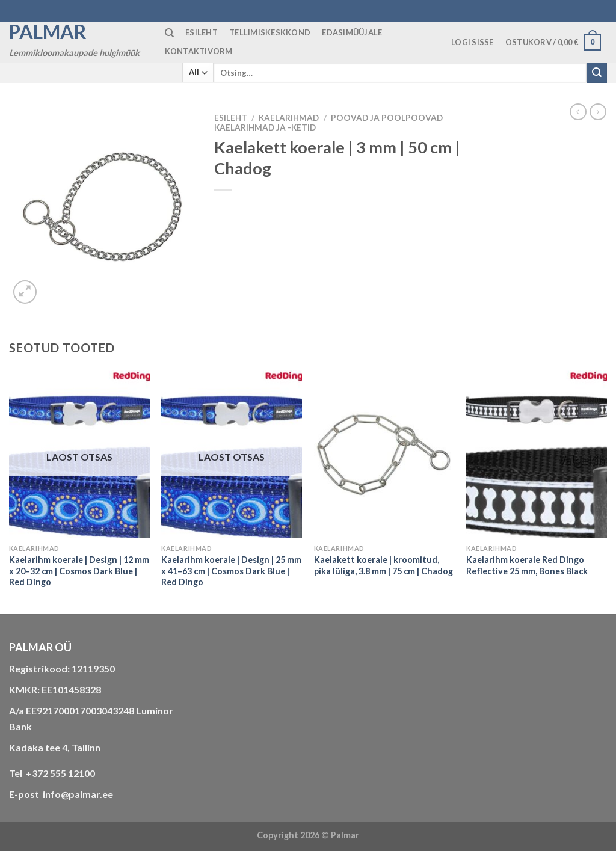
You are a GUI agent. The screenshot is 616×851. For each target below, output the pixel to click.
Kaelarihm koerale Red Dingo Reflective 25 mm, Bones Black (527, 565)
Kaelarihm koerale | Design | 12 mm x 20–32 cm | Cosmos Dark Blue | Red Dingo (79, 571)
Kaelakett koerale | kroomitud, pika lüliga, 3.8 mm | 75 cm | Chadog (383, 565)
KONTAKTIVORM (199, 51)
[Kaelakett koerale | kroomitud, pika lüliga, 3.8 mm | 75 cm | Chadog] (384, 454)
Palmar (48, 32)
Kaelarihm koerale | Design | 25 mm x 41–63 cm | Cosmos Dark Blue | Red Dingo (231, 571)
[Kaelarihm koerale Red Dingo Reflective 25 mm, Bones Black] (537, 454)
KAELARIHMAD (289, 118)
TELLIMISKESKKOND (270, 32)
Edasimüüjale (352, 32)
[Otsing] (169, 33)
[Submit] (597, 73)
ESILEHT (202, 32)
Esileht (231, 118)
